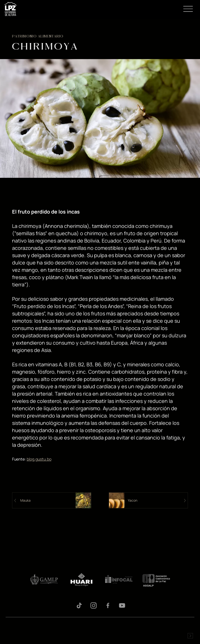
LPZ (11, 9)
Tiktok (79, 605)
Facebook (108, 605)
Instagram (94, 605)
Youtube (122, 605)
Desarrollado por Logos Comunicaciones (190, 636)
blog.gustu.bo (39, 459)
